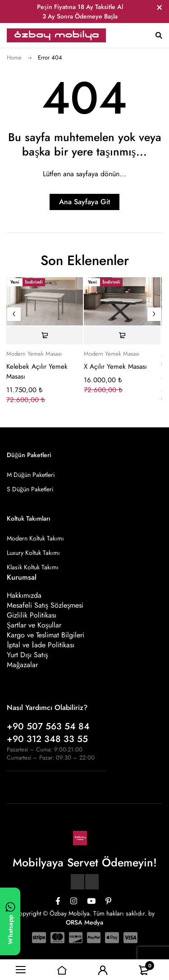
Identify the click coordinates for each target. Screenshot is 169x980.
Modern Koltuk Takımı (35, 538)
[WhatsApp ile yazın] (10, 921)
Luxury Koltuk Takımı (33, 553)
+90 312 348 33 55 (47, 739)
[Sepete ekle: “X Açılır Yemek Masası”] (122, 335)
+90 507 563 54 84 (48, 726)
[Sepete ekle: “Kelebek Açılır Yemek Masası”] (45, 335)
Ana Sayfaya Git (84, 202)
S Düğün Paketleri (30, 489)
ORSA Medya (84, 922)
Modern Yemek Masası (34, 354)
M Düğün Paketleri (31, 475)
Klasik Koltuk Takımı (33, 567)
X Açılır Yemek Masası (115, 366)
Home (14, 57)
